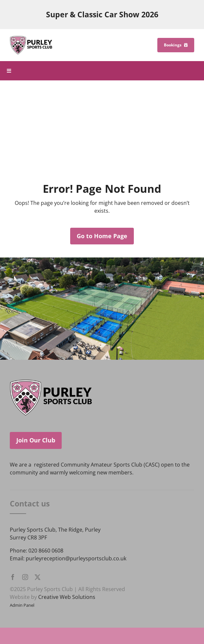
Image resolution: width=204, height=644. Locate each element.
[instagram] (25, 577)
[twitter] (38, 577)
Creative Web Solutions (67, 597)
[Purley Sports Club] (31, 38)
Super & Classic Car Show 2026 (102, 15)
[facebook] (13, 577)
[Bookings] (176, 45)
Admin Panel (22, 605)
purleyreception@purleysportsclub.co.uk (76, 558)
